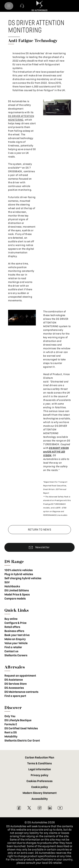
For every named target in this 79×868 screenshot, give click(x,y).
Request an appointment (20, 676)
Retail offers (12, 627)
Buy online (11, 619)
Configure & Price (15, 623)
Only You (10, 716)
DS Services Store (16, 684)
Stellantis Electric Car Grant (22, 741)
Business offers (14, 631)
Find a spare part (15, 696)
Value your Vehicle (16, 643)
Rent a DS (11, 732)
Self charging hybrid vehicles (23, 578)
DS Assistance (14, 680)
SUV (7, 582)
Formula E (11, 724)
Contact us (11, 651)
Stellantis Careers (16, 655)
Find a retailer (13, 647)
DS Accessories (14, 688)
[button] (22, 6)
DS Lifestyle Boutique (18, 720)
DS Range (14, 561)
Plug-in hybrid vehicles (19, 574)
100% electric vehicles (19, 570)
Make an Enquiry (15, 639)
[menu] (9, 6)
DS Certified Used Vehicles (21, 728)
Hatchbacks (12, 586)
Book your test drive (17, 635)
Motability (11, 737)
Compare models (15, 599)
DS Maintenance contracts (21, 692)
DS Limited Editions (17, 590)
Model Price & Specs (17, 595)
